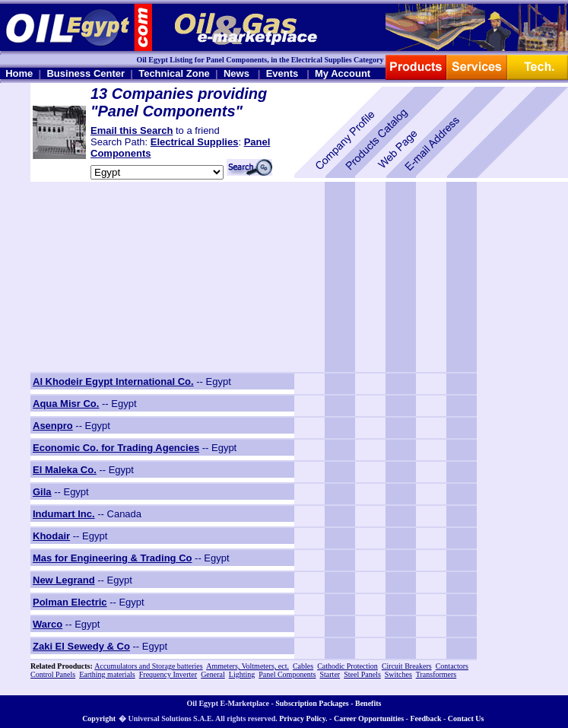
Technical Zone (174, 73)
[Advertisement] (125, 277)
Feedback (425, 718)
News (236, 73)
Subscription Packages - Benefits (328, 703)
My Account (343, 73)
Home (19, 73)
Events (282, 73)
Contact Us (466, 718)
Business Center (86, 73)
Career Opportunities (369, 718)
